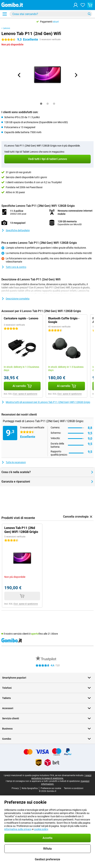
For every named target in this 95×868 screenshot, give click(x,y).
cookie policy (41, 829)
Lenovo (7, 28)
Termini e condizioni (74, 788)
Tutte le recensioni (14, 462)
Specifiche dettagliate (16, 230)
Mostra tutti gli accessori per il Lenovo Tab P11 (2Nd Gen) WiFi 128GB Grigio (46, 402)
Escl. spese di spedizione (25, 394)
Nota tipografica (30, 788)
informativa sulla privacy (18, 829)
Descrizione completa (15, 299)
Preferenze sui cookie (51, 788)
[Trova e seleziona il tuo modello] (51, 14)
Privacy (15, 788)
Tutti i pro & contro (14, 267)
